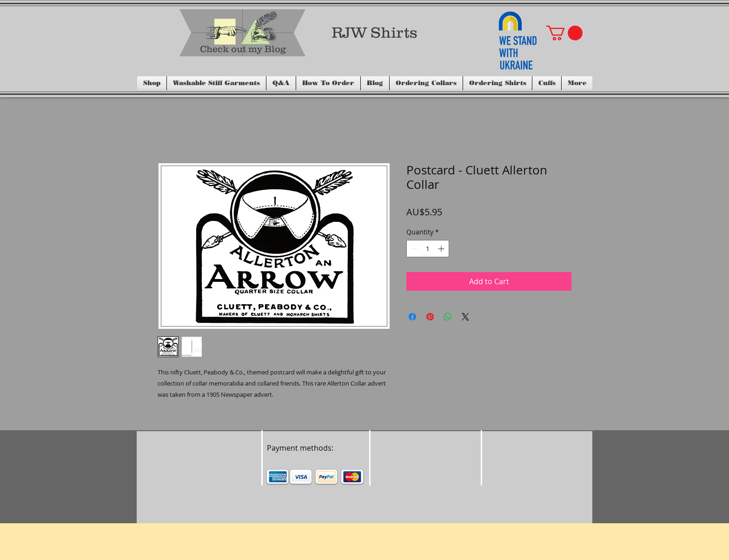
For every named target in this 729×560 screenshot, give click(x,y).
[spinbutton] (428, 249)
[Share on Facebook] (412, 317)
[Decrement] (414, 249)
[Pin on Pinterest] (430, 317)
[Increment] (442, 249)
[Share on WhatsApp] (448, 317)
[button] (564, 33)
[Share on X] (465, 317)
